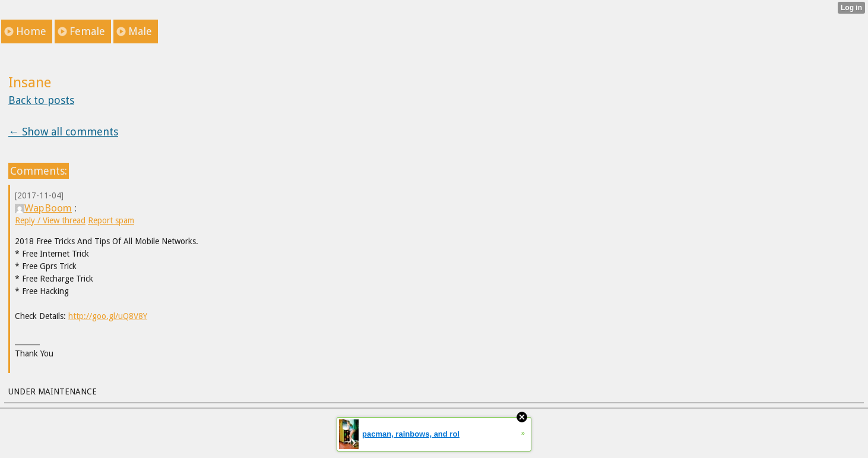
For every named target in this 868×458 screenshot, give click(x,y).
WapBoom (43, 208)
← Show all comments (63, 132)
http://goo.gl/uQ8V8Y (108, 316)
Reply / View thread (50, 220)
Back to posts (41, 100)
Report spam (111, 220)
